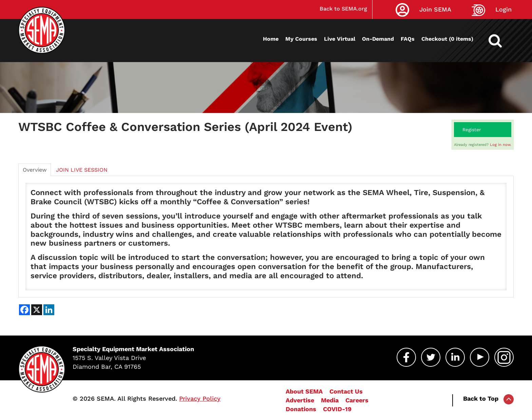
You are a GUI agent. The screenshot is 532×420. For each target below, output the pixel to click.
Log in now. (501, 145)
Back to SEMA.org (343, 9)
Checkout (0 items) (447, 39)
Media (330, 400)
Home (271, 39)
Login (503, 9)
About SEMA (304, 391)
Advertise (300, 400)
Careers (357, 400)
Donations (301, 409)
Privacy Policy (200, 398)
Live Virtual (340, 39)
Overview (35, 170)
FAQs (408, 39)
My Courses (301, 39)
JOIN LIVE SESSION (82, 170)
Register (472, 130)
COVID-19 (337, 409)
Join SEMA (435, 9)
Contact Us (346, 391)
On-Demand (378, 39)
